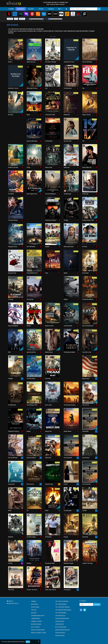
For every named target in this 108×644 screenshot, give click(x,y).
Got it (28, 642)
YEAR (27, 19)
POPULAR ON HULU (60, 621)
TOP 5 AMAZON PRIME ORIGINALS (63, 610)
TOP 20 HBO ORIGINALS (61, 604)
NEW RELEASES (21, 9)
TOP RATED (41, 9)
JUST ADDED (31, 9)
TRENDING (11, 9)
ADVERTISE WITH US (14, 603)
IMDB (46, 19)
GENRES (22, 19)
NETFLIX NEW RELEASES (61, 627)
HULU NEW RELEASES (60, 633)
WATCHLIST (51, 9)
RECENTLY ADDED (35, 607)
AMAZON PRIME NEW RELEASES (63, 630)
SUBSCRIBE (97, 604)
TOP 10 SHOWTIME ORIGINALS (63, 607)
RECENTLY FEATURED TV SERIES (39, 633)
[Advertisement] (16, 129)
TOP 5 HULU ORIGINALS (61, 613)
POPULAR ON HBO (59, 624)
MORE (60, 9)
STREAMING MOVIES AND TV (38, 616)
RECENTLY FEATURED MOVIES (38, 630)
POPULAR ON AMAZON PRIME (62, 618)
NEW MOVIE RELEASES (36, 624)
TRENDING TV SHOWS (36, 621)
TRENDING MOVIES (36, 618)
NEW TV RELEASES (35, 627)
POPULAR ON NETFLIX (60, 616)
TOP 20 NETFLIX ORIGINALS (62, 601)
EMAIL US (11, 601)
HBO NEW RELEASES (60, 635)
